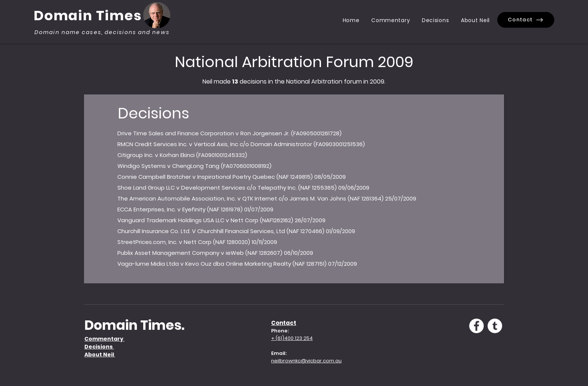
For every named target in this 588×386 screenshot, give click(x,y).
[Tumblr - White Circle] (495, 326)
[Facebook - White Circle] (476, 326)
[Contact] (526, 20)
